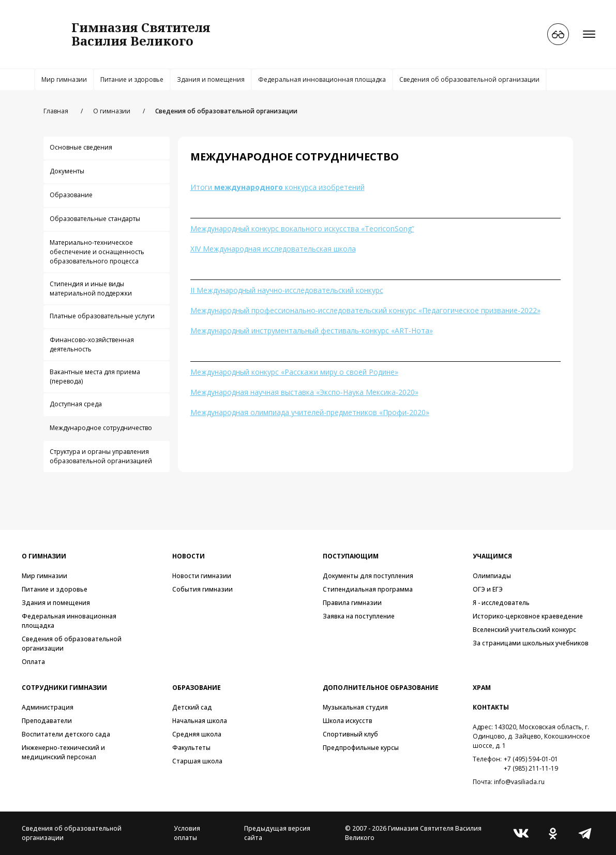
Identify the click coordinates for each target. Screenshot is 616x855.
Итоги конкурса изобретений (277, 187)
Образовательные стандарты (95, 219)
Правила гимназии (352, 603)
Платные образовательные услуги (102, 316)
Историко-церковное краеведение (528, 616)
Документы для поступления (368, 576)
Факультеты (191, 748)
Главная (56, 111)
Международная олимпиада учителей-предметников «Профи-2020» (310, 412)
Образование (71, 195)
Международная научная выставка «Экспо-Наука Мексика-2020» (304, 392)
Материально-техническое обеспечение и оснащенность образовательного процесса (97, 252)
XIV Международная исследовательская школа (273, 249)
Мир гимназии (64, 79)
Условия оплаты (187, 833)
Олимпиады (492, 576)
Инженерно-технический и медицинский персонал (63, 752)
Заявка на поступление (359, 616)
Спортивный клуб (350, 734)
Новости (189, 556)
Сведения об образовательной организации (469, 79)
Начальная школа (200, 721)
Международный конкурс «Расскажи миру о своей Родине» (294, 372)
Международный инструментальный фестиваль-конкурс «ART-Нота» (312, 330)
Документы (67, 171)
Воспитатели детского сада (66, 734)
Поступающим (351, 556)
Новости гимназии (202, 576)
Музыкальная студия (355, 707)
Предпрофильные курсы (361, 748)
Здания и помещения (211, 79)
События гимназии (202, 589)
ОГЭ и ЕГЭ (488, 589)
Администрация (48, 707)
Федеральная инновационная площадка (322, 79)
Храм (482, 688)
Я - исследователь (501, 603)
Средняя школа (197, 734)
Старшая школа (197, 761)
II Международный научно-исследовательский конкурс (287, 290)
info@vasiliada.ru (519, 782)
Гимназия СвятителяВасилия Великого (141, 34)
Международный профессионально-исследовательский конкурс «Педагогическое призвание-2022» (365, 310)
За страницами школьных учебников (531, 643)
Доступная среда (76, 404)
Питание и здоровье (132, 79)
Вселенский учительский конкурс (524, 630)
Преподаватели (47, 721)
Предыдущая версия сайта (277, 833)
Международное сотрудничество (101, 428)
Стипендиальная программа (368, 589)
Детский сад (192, 707)
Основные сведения (81, 147)
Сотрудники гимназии (64, 688)
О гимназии (112, 111)
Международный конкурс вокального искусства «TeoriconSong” (302, 229)
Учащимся (492, 556)
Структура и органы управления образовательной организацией (101, 456)
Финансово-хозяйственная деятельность (92, 344)
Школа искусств (348, 721)
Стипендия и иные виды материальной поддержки (91, 289)
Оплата (33, 662)
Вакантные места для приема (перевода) (95, 377)
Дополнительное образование (381, 688)
